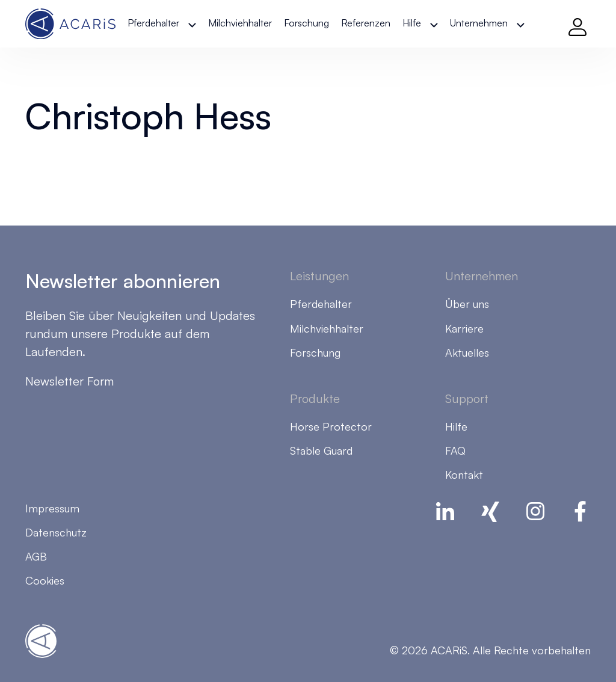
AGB (36, 556)
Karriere (464, 328)
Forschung (306, 23)
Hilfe (412, 23)
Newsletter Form (69, 381)
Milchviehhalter (240, 23)
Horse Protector (331, 426)
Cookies (45, 580)
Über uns (467, 304)
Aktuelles (467, 352)
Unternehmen (479, 23)
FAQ (455, 450)
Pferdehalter (153, 23)
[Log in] (577, 24)
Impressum (52, 508)
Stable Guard (321, 450)
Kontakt (464, 475)
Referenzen (366, 23)
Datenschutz (56, 532)
